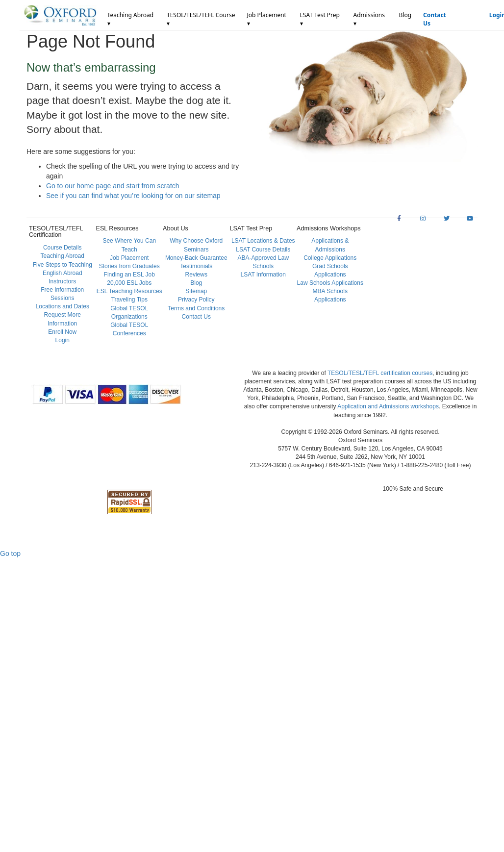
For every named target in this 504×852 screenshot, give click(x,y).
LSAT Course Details (263, 250)
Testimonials (196, 266)
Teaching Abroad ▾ (131, 19)
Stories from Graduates (129, 266)
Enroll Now (62, 332)
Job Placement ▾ (267, 19)
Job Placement (129, 258)
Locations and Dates (63, 306)
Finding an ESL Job (129, 275)
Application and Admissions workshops (388, 406)
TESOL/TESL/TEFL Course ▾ (201, 19)
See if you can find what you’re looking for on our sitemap (133, 196)
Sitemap (196, 291)
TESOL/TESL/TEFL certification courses (380, 373)
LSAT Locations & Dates (263, 241)
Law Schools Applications (330, 283)
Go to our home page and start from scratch (113, 186)
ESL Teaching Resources (129, 291)
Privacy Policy (196, 300)
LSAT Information (263, 275)
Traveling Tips (129, 300)
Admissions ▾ (369, 19)
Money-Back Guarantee (196, 258)
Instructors (62, 281)
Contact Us (435, 19)
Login (63, 340)
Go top (10, 553)
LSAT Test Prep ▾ (320, 19)
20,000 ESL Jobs (129, 283)
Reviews (196, 275)
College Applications (330, 258)
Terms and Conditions (196, 308)
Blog (405, 15)
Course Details (63, 248)
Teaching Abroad (63, 256)
